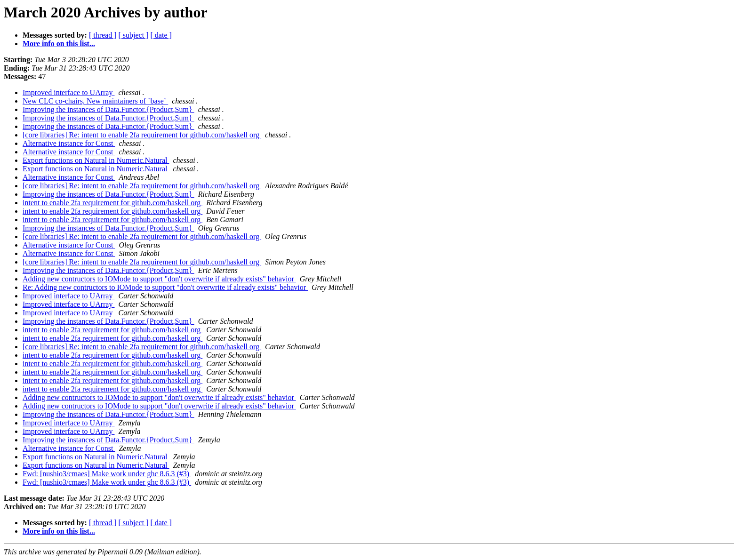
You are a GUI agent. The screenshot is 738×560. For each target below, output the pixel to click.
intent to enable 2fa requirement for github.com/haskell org (112, 203)
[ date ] (161, 35)
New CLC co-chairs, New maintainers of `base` (95, 101)
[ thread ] (103, 35)
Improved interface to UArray (68, 92)
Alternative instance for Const (69, 143)
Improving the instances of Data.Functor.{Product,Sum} (108, 109)
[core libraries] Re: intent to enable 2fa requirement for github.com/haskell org (142, 135)
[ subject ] (134, 35)
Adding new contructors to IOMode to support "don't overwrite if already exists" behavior (159, 279)
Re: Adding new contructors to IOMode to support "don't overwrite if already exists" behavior (165, 287)
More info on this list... (59, 44)
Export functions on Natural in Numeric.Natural (96, 160)
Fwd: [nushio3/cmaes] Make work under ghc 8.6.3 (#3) (107, 474)
